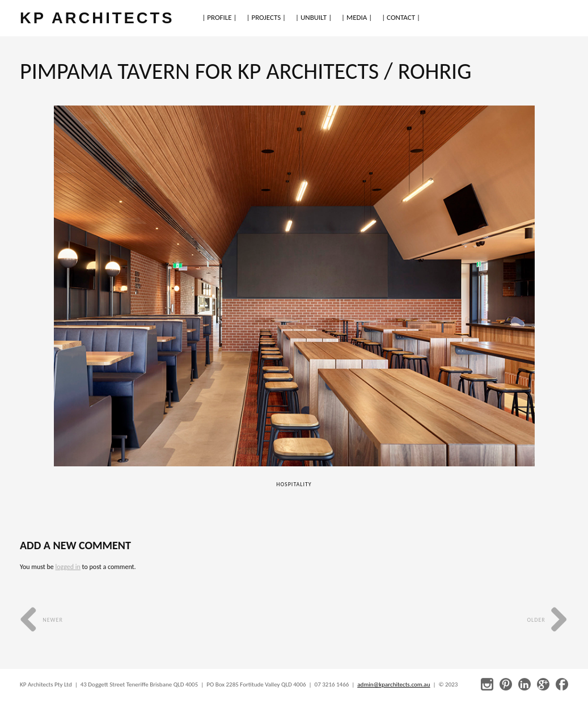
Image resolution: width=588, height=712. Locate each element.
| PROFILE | (219, 17)
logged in (67, 567)
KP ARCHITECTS (97, 18)
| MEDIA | (357, 17)
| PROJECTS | (266, 17)
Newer (41, 620)
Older (547, 620)
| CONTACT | (401, 17)
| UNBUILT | (314, 17)
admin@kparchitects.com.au (394, 684)
